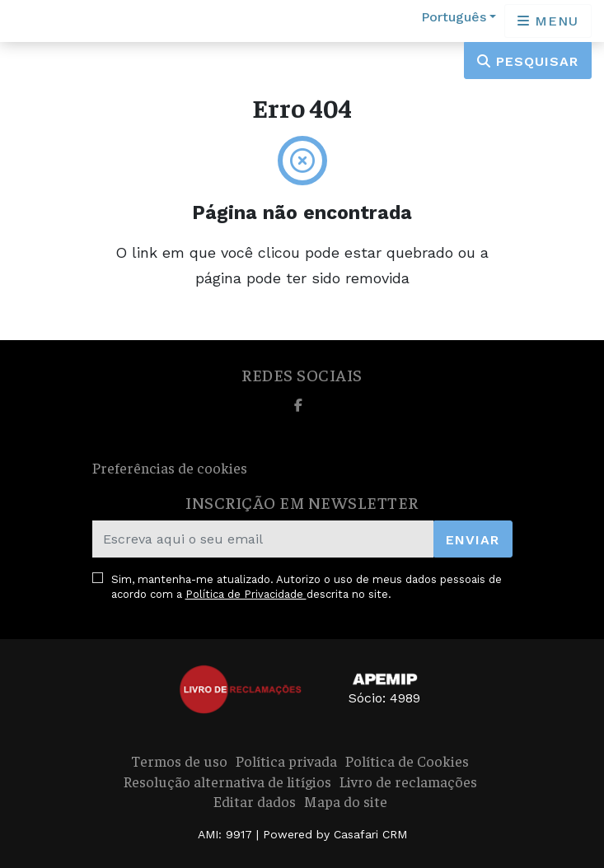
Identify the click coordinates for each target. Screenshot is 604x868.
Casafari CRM (370, 834)
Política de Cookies (407, 761)
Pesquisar (528, 61)
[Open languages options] (548, 21)
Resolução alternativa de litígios (227, 781)
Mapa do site (346, 801)
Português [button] (454, 17)
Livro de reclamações (408, 781)
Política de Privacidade (246, 594)
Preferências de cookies (170, 467)
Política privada (286, 761)
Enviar (473, 540)
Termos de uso (179, 761)
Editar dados (255, 801)
